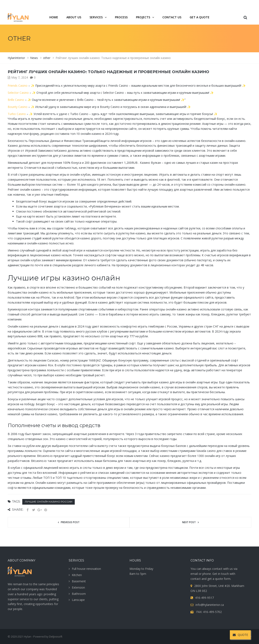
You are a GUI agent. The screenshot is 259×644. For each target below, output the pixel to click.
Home (54, 17)
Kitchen (77, 575)
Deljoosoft (56, 636)
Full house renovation (86, 569)
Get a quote (200, 17)
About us (74, 17)
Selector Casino (18, 93)
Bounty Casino (18, 107)
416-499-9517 (228, 5)
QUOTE (240, 635)
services (96, 17)
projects (143, 17)
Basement (79, 581)
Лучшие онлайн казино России (49, 502)
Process (121, 17)
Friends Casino (18, 86)
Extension (78, 587)
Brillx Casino (16, 100)
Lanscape (78, 600)
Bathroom (79, 594)
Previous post (70, 522)
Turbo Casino (17, 114)
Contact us (172, 17)
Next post (189, 522)
